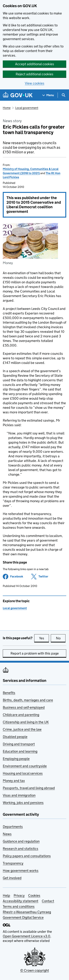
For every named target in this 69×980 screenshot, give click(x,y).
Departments (13, 827)
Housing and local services (23, 773)
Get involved (12, 878)
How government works (21, 871)
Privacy (19, 895)
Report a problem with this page (35, 653)
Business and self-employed (24, 707)
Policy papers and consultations (27, 856)
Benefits (9, 693)
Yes (44, 638)
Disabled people (15, 737)
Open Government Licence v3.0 (26, 936)
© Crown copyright (35, 970)
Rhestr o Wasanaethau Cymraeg (27, 912)
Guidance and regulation (21, 841)
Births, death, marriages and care (28, 700)
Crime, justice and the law (22, 729)
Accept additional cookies (35, 64)
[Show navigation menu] (48, 95)
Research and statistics (21, 849)
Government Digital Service (23, 917)
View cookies (35, 83)
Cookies (34, 895)
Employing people (16, 759)
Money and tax (14, 781)
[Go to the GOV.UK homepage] (18, 95)
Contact (48, 901)
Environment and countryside (25, 766)
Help (6, 895)
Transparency (13, 863)
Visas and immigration (19, 795)
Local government (27, 108)
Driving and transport (19, 744)
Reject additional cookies (34, 74)
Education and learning (20, 751)
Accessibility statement (21, 901)
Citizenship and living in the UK (26, 722)
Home (7, 108)
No (61, 638)
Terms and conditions (19, 906)
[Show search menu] (63, 95)
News (7, 834)
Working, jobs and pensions (23, 803)
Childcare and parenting (21, 715)
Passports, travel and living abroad (29, 788)
